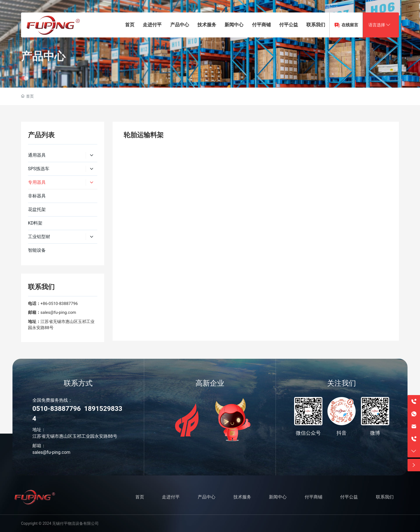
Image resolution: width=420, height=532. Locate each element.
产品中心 (43, 69)
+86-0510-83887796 (59, 304)
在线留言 (350, 25)
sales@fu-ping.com (58, 312)
